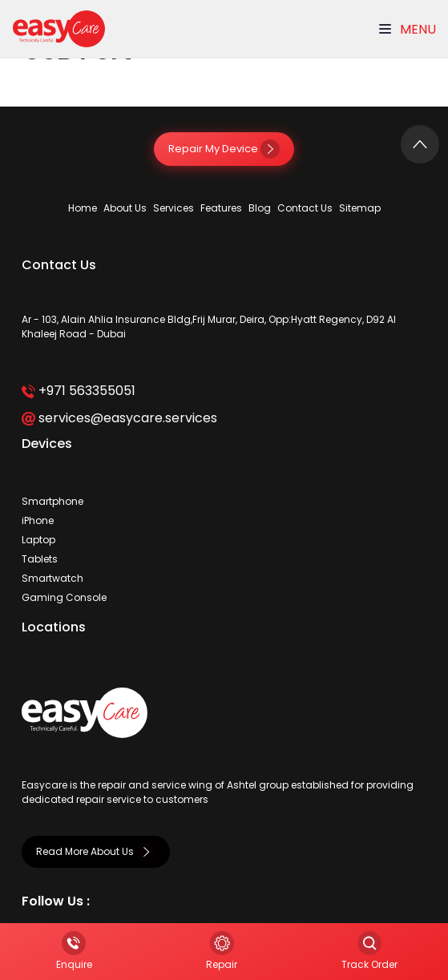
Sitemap (360, 208)
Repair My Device (224, 149)
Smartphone (52, 501)
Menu (408, 29)
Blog (260, 208)
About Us (125, 208)
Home (83, 208)
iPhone (38, 520)
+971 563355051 (78, 391)
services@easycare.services (119, 418)
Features (221, 208)
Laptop (38, 540)
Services (174, 208)
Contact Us (305, 208)
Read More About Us (96, 851)
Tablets (40, 559)
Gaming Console (64, 597)
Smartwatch (52, 578)
